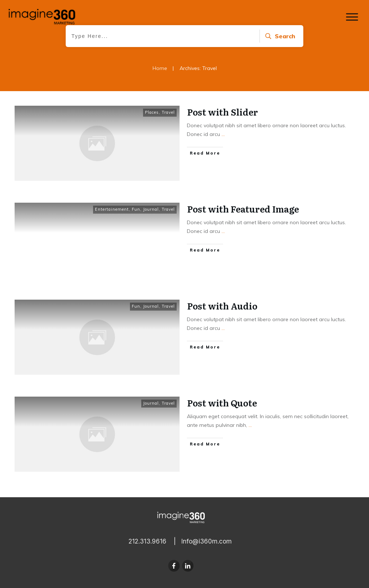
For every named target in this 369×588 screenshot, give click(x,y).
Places (152, 112)
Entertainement (112, 209)
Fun (136, 209)
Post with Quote (222, 403)
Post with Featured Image (243, 209)
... (223, 134)
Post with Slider (223, 112)
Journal (151, 209)
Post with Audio (222, 306)
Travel (168, 112)
